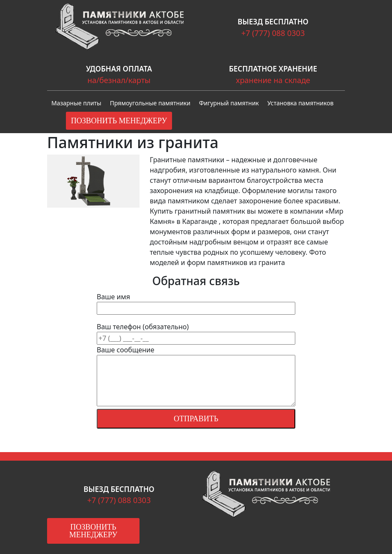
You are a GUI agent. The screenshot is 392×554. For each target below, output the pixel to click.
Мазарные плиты (76, 103)
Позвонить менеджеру (119, 121)
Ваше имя (196, 302)
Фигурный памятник (229, 103)
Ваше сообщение (196, 377)
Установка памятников (301, 103)
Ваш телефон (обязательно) (196, 380)
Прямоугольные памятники (150, 103)
